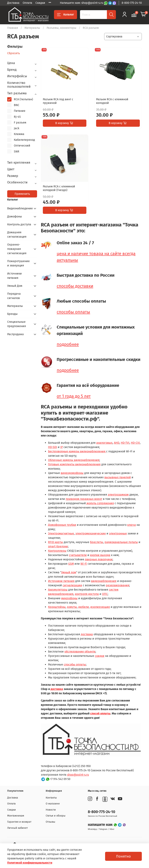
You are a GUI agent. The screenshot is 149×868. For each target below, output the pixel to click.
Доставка (13, 3)
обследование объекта (80, 652)
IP (62, 447)
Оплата (27, 3)
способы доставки (75, 286)
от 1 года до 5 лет (74, 396)
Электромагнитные (61, 533)
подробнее (68, 344)
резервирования (118, 585)
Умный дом (69, 572)
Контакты (51, 798)
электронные (118, 533)
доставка (87, 634)
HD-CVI (135, 443)
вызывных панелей (118, 477)
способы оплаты (73, 312)
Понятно (123, 856)
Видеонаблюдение (19, 208)
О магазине (53, 804)
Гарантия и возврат (19, 822)
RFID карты (56, 542)
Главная (13, 28)
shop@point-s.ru (78, 775)
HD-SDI (53, 447)
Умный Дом (15, 286)
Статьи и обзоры (56, 816)
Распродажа (15, 334)
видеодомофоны (72, 473)
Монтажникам (16, 816)
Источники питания (61, 581)
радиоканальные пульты (121, 542)
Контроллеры (57, 551)
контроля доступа (87, 594)
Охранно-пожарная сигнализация (17, 249)
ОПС (105, 594)
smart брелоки (58, 546)
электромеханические (91, 533)
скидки (100, 656)
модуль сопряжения (100, 503)
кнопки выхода (100, 555)
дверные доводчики (99, 559)
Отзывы (50, 822)
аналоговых (104, 443)
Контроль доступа (19, 224)
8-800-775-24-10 (132, 3)
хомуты (72, 607)
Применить (22, 194)
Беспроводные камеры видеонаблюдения (77, 451)
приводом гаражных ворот (84, 499)
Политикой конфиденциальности (30, 863)
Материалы (32, 28)
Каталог (66, 15)
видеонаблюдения (104, 581)
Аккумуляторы (58, 590)
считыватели (78, 555)
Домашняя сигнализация (17, 234)
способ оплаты (100, 713)
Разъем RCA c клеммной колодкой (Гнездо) (59, 188)
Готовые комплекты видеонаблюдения (74, 464)
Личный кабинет (17, 828)
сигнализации (72, 585)
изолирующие (100, 607)
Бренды (12, 314)
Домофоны (15, 216)
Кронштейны (57, 607)
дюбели (84, 607)
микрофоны (69, 598)
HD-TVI (125, 443)
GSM (71, 564)
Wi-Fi (84, 564)
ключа (132, 525)
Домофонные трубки (62, 525)
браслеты (97, 542)
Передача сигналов (14, 296)
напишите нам (101, 825)
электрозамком (118, 495)
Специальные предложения (17, 324)
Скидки (40, 3)
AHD (117, 443)
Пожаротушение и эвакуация (18, 263)
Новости (51, 810)
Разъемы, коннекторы (61, 28)
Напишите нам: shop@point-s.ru (82, 3)
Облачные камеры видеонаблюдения (74, 460)
